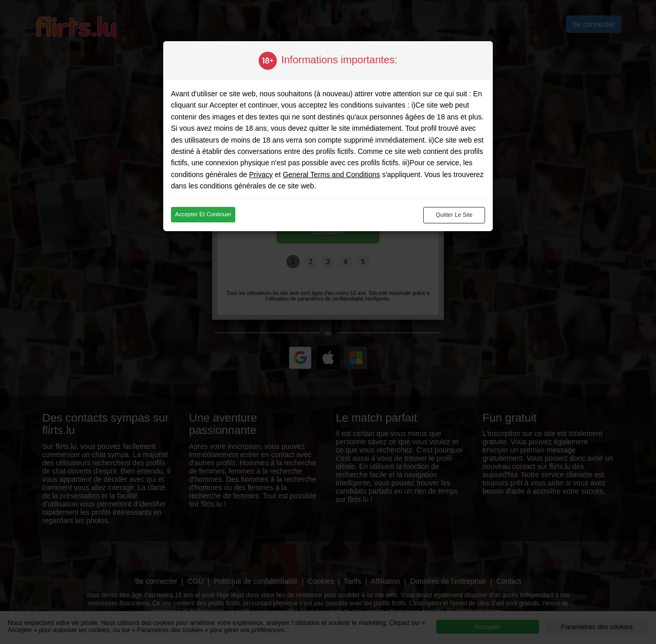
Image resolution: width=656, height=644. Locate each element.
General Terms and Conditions (331, 175)
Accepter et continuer (203, 214)
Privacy (261, 175)
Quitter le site (454, 215)
